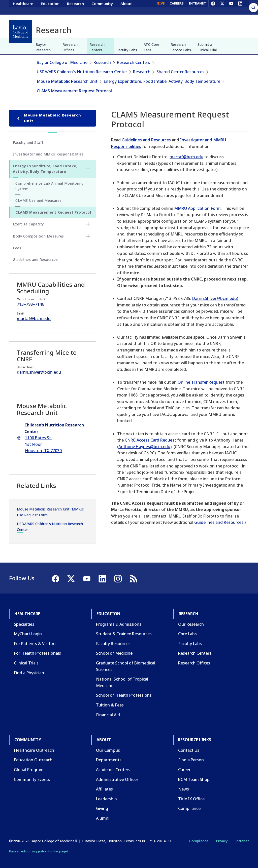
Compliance (189, 808)
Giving (102, 808)
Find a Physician (29, 673)
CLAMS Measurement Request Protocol (74, 91)
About (126, 7)
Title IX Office (191, 799)
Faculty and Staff (28, 143)
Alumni (103, 818)
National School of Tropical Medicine (122, 682)
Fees (17, 248)
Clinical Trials (26, 663)
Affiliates (104, 789)
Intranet (242, 841)
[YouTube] (231, 7)
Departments (109, 760)
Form (216, 208)
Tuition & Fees (110, 705)
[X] (222, 7)
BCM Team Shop (194, 779)
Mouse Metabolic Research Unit (67, 81)
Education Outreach (33, 760)
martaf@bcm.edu (186, 157)
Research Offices (70, 47)
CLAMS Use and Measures (38, 200)
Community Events (32, 779)
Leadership (106, 799)
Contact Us (189, 750)
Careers (185, 770)
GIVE (161, 7)
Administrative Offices (117, 779)
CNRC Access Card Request (150, 440)
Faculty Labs (127, 50)
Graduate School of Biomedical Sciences (126, 666)
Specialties (24, 624)
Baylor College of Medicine (62, 62)
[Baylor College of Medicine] (20, 31)
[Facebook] (213, 7)
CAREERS (177, 7)
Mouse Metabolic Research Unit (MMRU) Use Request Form (51, 512)
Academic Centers (113, 770)
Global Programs (30, 770)
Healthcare (23, 7)
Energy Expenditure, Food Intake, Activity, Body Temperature (162, 81)
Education (50, 7)
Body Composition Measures (38, 236)
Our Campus (108, 750)
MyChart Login (28, 634)
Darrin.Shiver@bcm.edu (215, 298)
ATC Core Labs (151, 47)
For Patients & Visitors (35, 644)
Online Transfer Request (201, 382)
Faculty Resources (113, 644)
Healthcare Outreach (34, 750)
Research (75, 7)
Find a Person (191, 760)
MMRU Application (192, 208)
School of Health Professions (124, 695)
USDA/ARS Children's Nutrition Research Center (82, 72)
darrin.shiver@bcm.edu (39, 372)
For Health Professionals (37, 653)
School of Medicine (114, 653)
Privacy (222, 841)
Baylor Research (43, 47)
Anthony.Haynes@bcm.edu (144, 447)
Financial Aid (108, 715)
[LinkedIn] (240, 7)
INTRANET (197, 7)
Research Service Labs (181, 47)
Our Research (191, 624)
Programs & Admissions (119, 624)
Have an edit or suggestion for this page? (39, 851)
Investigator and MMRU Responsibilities (48, 154)
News (184, 789)
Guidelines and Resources (146, 140)
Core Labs (187, 634)
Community (102, 7)
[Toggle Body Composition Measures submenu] (88, 236)
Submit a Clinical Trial (207, 47)
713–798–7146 (30, 304)
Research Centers (97, 47)
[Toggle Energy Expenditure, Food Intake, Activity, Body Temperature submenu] (88, 169)
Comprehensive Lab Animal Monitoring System (50, 186)
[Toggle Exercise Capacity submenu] (88, 224)
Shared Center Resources (180, 72)
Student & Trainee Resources (124, 634)
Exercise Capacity (28, 224)
